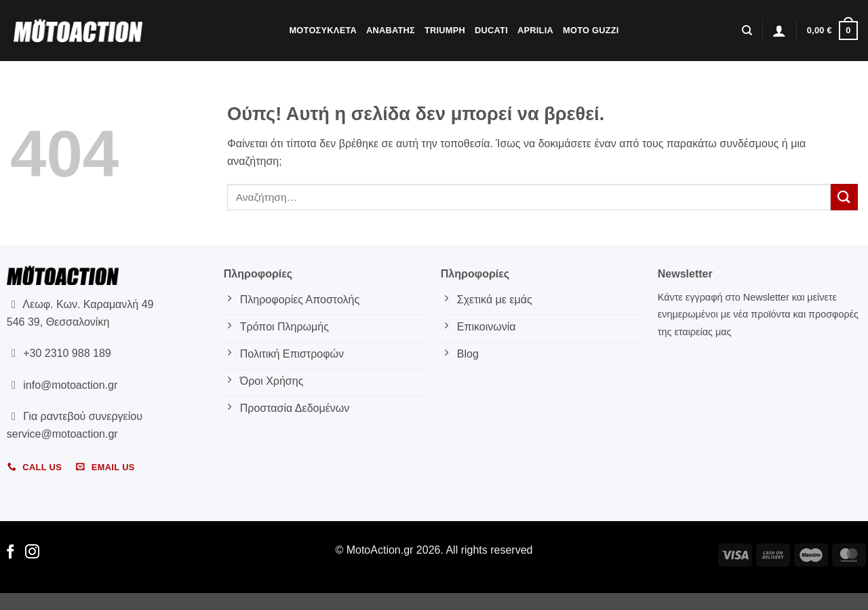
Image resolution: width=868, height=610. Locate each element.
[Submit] (844, 197)
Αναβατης (391, 30)
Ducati (491, 30)
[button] (779, 31)
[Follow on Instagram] (32, 553)
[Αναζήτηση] (747, 31)
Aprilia (535, 30)
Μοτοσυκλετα (323, 30)
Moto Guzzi (591, 30)
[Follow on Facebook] (11, 553)
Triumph (445, 30)
